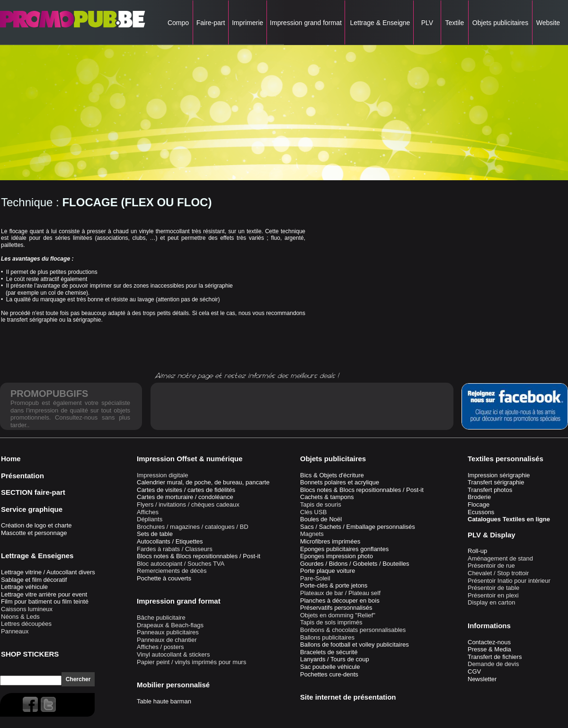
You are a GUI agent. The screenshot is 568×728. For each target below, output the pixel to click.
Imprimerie (248, 23)
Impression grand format (306, 23)
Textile (455, 23)
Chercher (78, 679)
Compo (178, 23)
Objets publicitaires (500, 23)
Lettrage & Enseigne (379, 23)
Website (548, 23)
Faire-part (211, 23)
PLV (427, 23)
